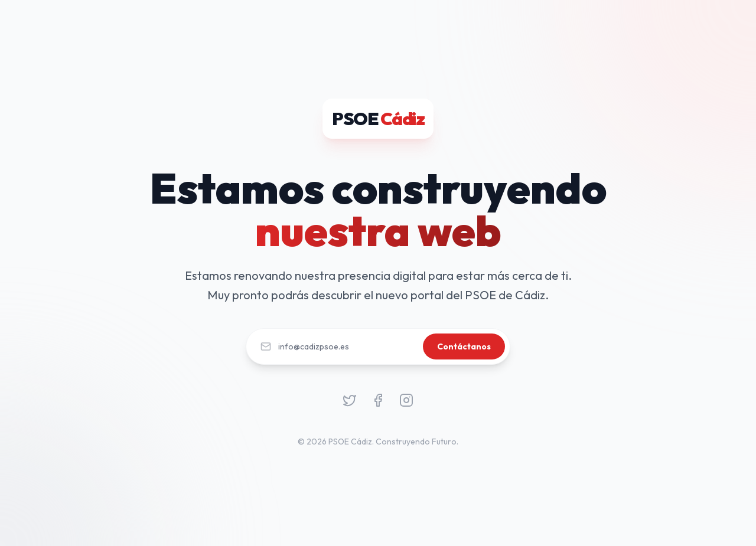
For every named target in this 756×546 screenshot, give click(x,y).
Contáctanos (464, 346)
